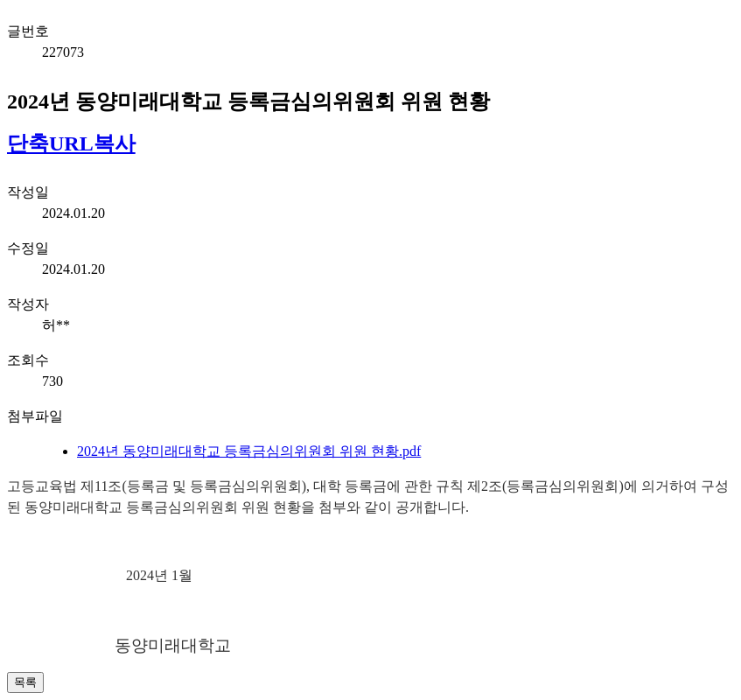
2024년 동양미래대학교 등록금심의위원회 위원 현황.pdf (249, 451)
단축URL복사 (71, 143)
